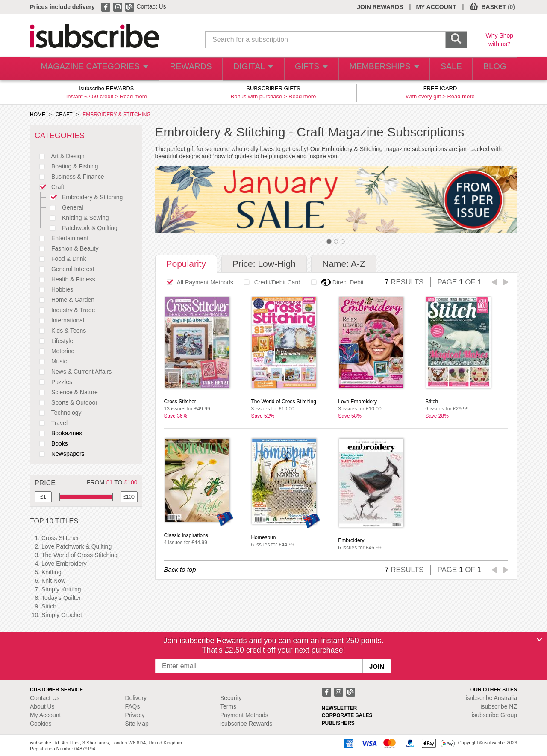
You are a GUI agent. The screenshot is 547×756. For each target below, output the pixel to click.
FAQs (133, 706)
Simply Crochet (62, 615)
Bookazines (58, 433)
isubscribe (491, 698)
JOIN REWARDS (380, 7)
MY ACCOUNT (436, 7)
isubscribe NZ (499, 706)
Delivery (136, 698)
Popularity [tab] (186, 264)
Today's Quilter (61, 598)
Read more (133, 96)
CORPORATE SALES (347, 715)
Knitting (51, 572)
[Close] (539, 640)
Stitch (49, 606)
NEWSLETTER (340, 708)
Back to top (180, 569)
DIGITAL (245, 69)
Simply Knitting (61, 589)
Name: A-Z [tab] (344, 264)
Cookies (41, 724)
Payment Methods (244, 715)
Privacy (135, 715)
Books (51, 443)
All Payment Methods (198, 282)
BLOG (493, 69)
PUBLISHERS (338, 723)
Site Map (137, 724)
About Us (42, 706)
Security (231, 698)
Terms (228, 706)
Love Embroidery (64, 564)
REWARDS (181, 69)
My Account (45, 715)
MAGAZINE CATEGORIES (90, 69)
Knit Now (53, 581)
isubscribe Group (494, 715)
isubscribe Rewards (246, 724)
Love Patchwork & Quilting (76, 546)
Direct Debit (335, 282)
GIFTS (305, 69)
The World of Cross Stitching (79, 555)
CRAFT (64, 115)
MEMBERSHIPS (377, 69)
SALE (445, 69)
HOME (38, 115)
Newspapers (60, 454)
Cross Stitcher (60, 538)
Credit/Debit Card (270, 282)
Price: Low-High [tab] (264, 264)
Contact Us (151, 6)
